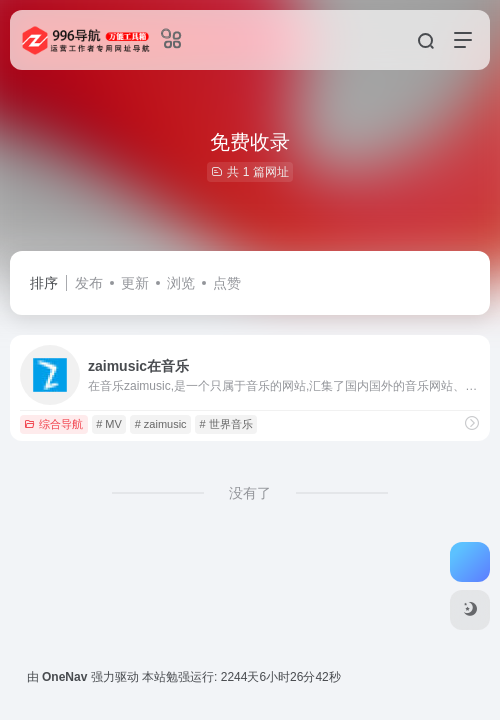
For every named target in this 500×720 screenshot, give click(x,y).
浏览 (181, 283)
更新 (135, 283)
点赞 (227, 283)
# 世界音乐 (225, 424)
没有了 (250, 493)
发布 (89, 283)
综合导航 (53, 424)
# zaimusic (161, 424)
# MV (109, 424)
